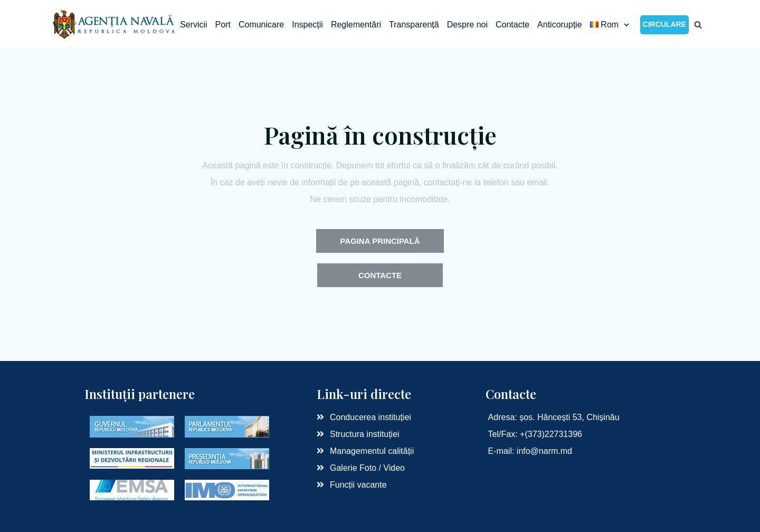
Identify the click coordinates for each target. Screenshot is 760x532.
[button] (380, 241)
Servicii (194, 25)
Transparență (414, 25)
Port (223, 25)
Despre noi (467, 25)
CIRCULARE (664, 24)
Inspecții (307, 25)
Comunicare (261, 25)
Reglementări (356, 25)
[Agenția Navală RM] (115, 25)
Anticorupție (560, 25)
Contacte (512, 25)
